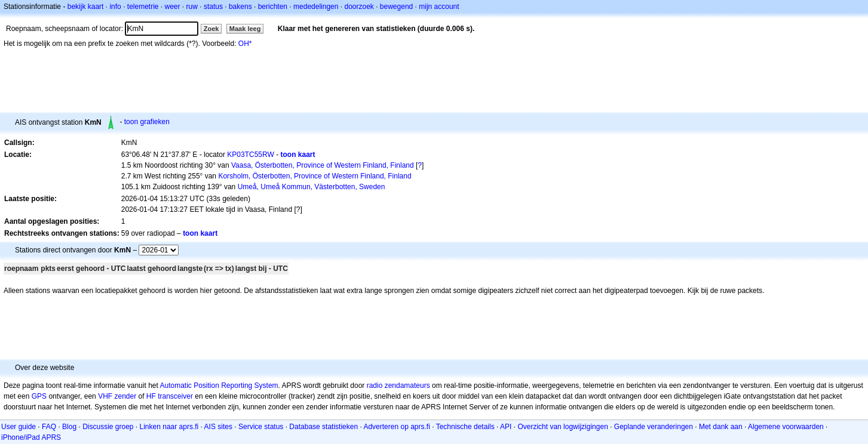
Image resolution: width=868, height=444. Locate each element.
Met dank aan (721, 427)
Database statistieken (323, 427)
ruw (192, 7)
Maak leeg (245, 29)
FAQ (49, 427)
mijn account (439, 7)
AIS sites (218, 427)
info (115, 7)
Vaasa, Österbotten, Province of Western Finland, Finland (323, 165)
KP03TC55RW (250, 155)
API (506, 427)
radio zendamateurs (398, 386)
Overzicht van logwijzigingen (562, 427)
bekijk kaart (86, 7)
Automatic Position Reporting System (219, 386)
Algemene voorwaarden (786, 427)
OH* (245, 44)
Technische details (465, 427)
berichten (273, 7)
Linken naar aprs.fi (169, 427)
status (213, 7)
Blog (69, 427)
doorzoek (359, 7)
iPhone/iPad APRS (31, 437)
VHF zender (117, 396)
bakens (240, 7)
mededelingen (316, 7)
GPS (39, 396)
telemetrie (143, 7)
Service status (261, 427)
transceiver (175, 396)
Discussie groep (108, 427)
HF (151, 396)
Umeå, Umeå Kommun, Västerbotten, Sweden (312, 187)
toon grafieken (147, 122)
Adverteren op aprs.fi (396, 427)
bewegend (396, 7)
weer (173, 7)
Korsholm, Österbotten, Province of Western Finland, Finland (315, 176)
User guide (19, 427)
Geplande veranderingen (654, 427)
